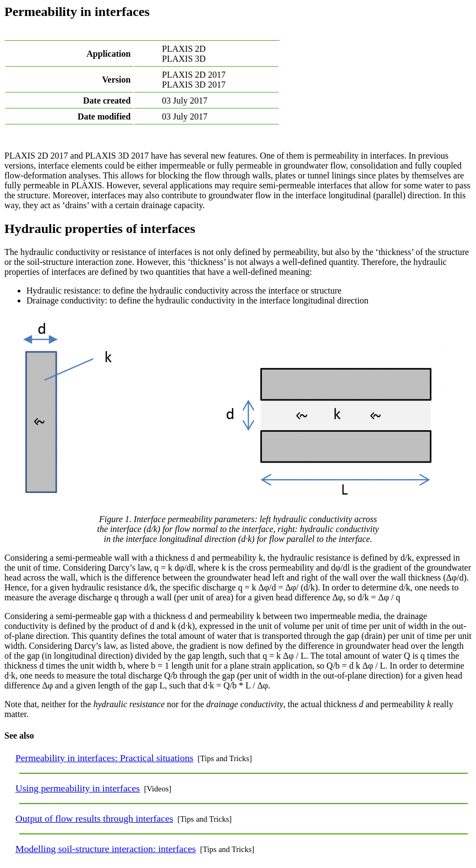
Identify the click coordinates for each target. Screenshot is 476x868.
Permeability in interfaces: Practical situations (104, 758)
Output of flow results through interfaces (94, 818)
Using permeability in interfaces (78, 788)
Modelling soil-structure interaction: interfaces (106, 849)
